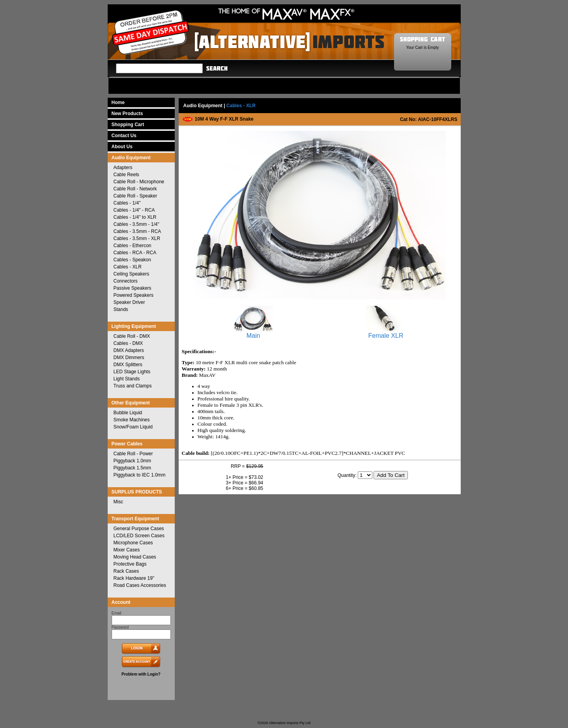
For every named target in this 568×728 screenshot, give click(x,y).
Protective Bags (130, 564)
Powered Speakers (134, 295)
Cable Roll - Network (135, 189)
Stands (121, 309)
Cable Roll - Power (133, 454)
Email (117, 613)
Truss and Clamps (133, 386)
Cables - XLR (128, 267)
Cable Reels (126, 175)
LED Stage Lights (132, 372)
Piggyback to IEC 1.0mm (140, 475)
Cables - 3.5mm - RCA (137, 231)
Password (120, 627)
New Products (127, 114)
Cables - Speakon (132, 260)
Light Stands (127, 379)
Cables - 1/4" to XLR (135, 217)
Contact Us (124, 136)
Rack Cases (126, 571)
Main (253, 333)
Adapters (123, 168)
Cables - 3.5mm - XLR (137, 238)
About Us (122, 147)
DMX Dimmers (129, 357)
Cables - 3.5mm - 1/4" (136, 224)
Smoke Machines (132, 420)
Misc (119, 502)
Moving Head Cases (135, 557)
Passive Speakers (133, 288)
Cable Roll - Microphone (139, 182)
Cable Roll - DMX (132, 336)
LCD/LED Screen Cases (139, 536)
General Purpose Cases (139, 529)
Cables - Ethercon (133, 246)
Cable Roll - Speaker (135, 196)
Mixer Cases (127, 550)
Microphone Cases (133, 543)
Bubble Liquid (128, 413)
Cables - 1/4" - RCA (134, 210)
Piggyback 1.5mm (132, 468)
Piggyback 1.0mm (132, 461)
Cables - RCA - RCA (135, 253)
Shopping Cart (128, 125)
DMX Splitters (128, 365)
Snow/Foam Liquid (133, 427)
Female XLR (386, 333)
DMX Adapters (129, 350)
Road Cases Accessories (140, 585)
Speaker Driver (129, 302)
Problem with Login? (141, 674)
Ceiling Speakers (132, 274)
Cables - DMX (128, 343)
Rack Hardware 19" (134, 578)
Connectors (126, 281)
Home (118, 102)
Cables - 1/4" (127, 203)
